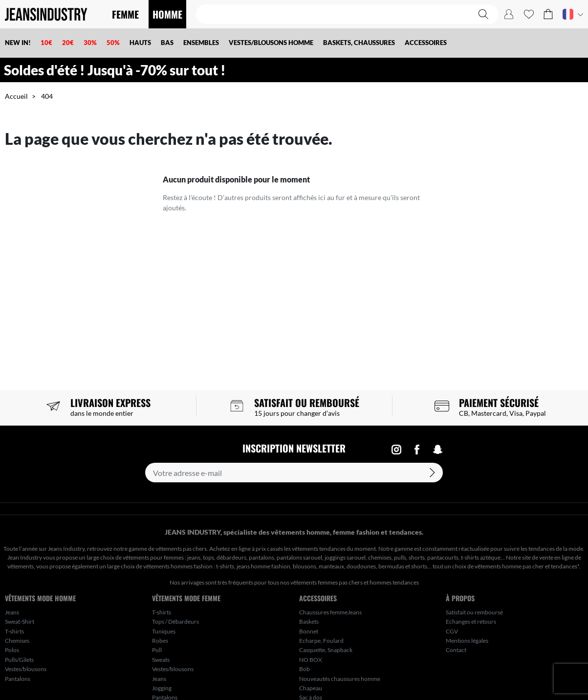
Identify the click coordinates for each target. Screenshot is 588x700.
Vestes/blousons (26, 669)
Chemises (17, 641)
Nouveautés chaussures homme (340, 679)
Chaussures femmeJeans (330, 612)
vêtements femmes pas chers (327, 582)
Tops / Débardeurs (175, 621)
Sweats (161, 660)
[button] (548, 14)
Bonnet (309, 631)
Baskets (309, 621)
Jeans (12, 612)
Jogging (162, 688)
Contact (456, 650)
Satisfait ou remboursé (474, 612)
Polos (12, 650)
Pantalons (18, 679)
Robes (160, 641)
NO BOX (311, 660)
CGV (452, 631)
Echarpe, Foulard (321, 641)
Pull (157, 650)
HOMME (167, 14)
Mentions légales (467, 641)
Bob (305, 669)
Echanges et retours (471, 621)
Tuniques (164, 631)
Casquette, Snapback (326, 650)
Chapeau (311, 688)
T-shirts (14, 631)
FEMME (125, 14)
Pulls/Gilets (19, 660)
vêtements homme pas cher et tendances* (527, 566)
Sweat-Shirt (20, 621)
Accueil (16, 96)
